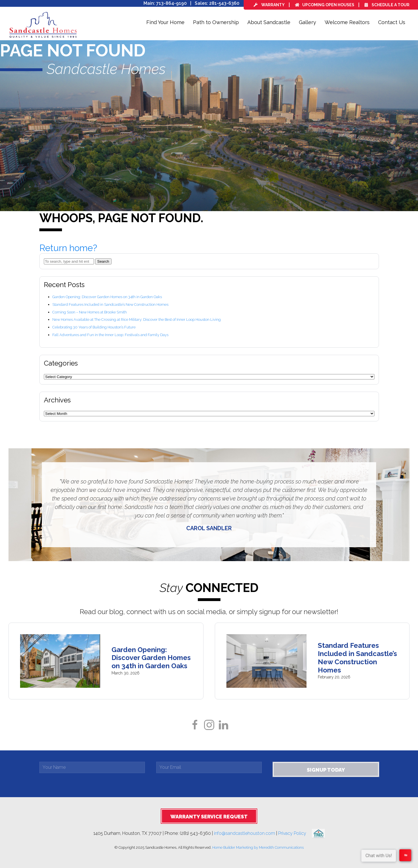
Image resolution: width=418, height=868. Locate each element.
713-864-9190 (172, 3)
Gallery (307, 22)
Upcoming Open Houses (325, 5)
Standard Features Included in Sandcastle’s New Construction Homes (110, 304)
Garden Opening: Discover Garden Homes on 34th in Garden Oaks (107, 297)
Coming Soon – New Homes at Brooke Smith (90, 312)
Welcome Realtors (347, 22)
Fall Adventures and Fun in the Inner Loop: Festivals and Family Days (110, 335)
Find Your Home (165, 22)
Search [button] (103, 261)
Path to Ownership (216, 22)
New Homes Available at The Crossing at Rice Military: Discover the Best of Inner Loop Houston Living (137, 320)
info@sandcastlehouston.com (245, 833)
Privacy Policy (295, 833)
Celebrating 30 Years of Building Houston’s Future (94, 327)
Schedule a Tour (387, 5)
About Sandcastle (269, 22)
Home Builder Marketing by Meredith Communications (258, 847)
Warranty (269, 5)
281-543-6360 (224, 3)
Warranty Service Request (209, 817)
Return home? (68, 248)
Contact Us (392, 22)
